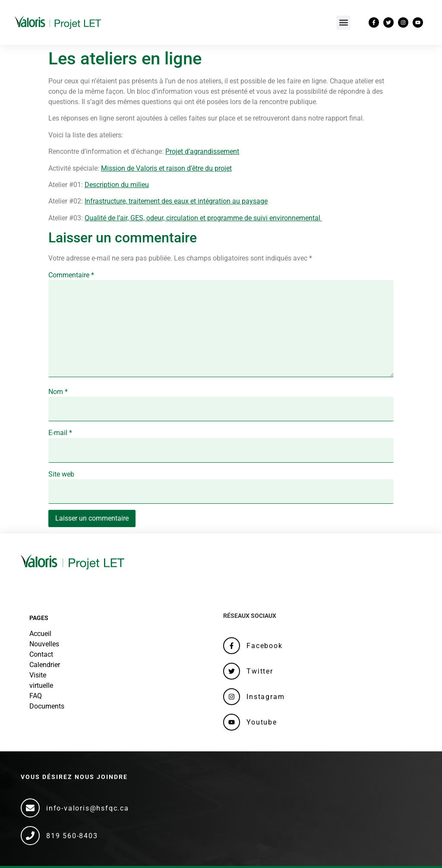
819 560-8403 (72, 836)
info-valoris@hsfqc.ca (88, 808)
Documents (47, 706)
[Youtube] (232, 722)
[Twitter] (232, 671)
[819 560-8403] (30, 836)
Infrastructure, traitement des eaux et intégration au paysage (176, 201)
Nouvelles (44, 644)
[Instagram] (232, 697)
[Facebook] (232, 646)
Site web (61, 474)
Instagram (265, 697)
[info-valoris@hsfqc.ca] (30, 808)
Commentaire (71, 275)
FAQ (36, 696)
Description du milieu (117, 185)
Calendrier (45, 665)
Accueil (40, 634)
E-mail (60, 433)
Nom (58, 392)
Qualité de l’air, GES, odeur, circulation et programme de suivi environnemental (203, 218)
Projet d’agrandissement (202, 151)
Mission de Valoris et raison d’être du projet (166, 168)
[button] (343, 23)
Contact (41, 654)
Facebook (264, 646)
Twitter (260, 671)
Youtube (262, 722)
